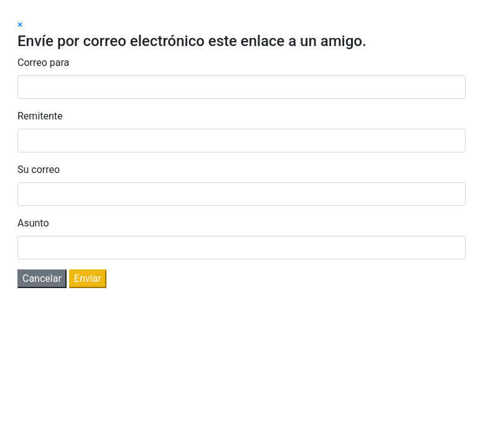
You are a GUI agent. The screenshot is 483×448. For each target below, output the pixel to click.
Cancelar (42, 278)
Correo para (43, 63)
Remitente (40, 116)
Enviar (88, 278)
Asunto (33, 223)
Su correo (39, 170)
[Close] (20, 25)
